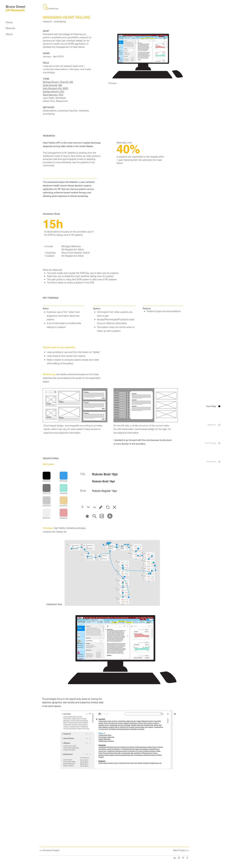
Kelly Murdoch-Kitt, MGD (56, 88)
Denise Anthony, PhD (54, 91)
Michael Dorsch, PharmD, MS (58, 82)
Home (9, 22)
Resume (10, 28)
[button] (119, 740)
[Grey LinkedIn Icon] (175, 858)
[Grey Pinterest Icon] (183, 858)
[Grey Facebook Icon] (187, 858)
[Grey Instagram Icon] (179, 858)
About (9, 34)
